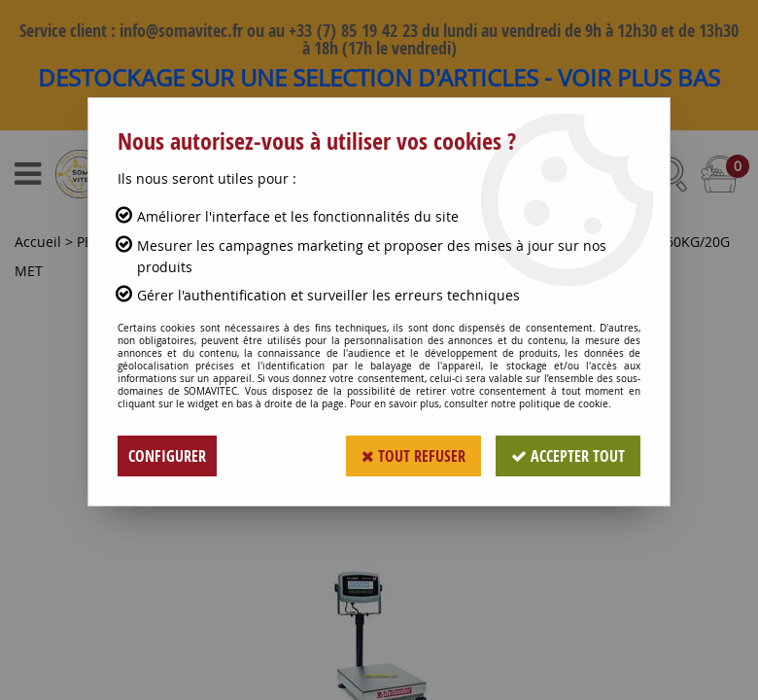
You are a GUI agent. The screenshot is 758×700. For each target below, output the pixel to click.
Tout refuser (413, 456)
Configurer (167, 456)
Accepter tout (568, 456)
